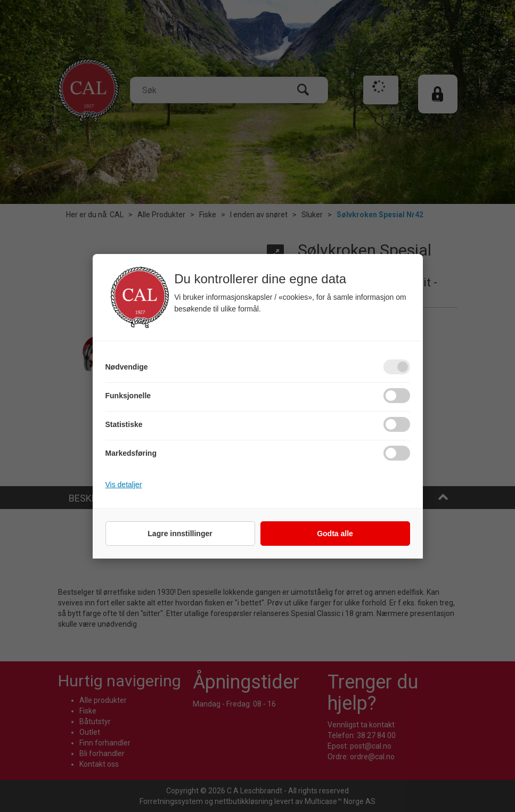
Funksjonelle (128, 396)
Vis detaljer (124, 485)
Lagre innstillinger (180, 534)
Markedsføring (131, 453)
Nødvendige (127, 367)
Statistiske (124, 424)
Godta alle (335, 534)
